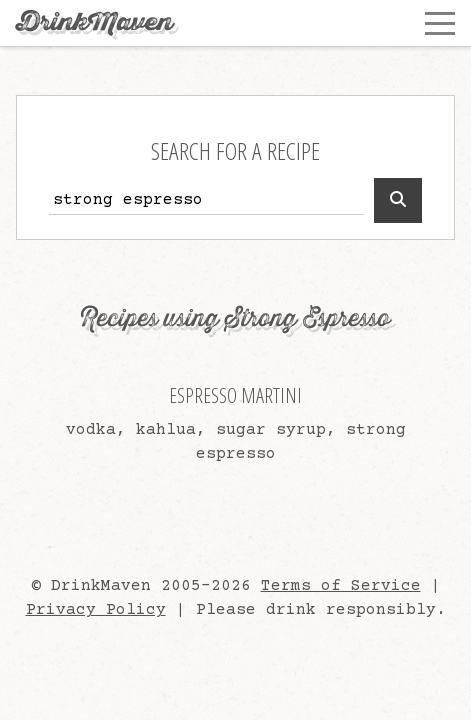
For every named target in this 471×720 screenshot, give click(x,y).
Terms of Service (341, 586)
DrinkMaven (94, 22)
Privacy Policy (96, 610)
